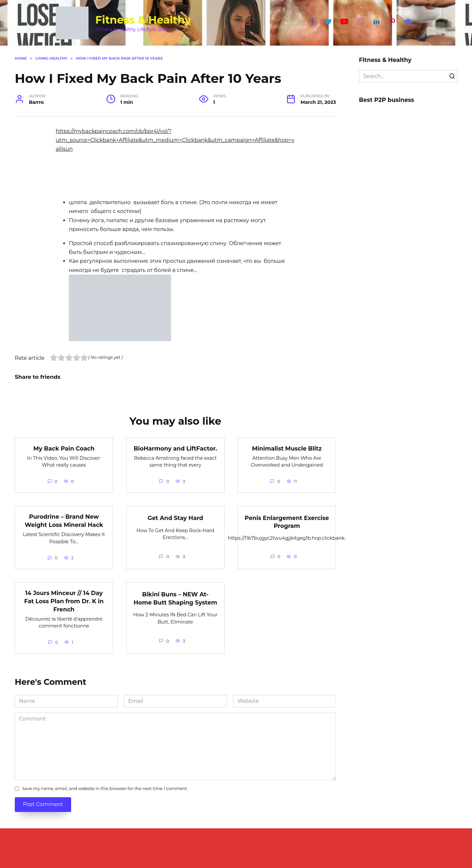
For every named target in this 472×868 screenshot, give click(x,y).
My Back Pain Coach (64, 448)
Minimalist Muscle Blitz (287, 448)
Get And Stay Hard (175, 518)
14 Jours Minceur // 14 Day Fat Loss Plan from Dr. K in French (64, 601)
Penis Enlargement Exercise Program (287, 522)
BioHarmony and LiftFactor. (175, 448)
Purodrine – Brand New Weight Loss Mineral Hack (64, 521)
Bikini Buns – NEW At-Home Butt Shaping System (175, 598)
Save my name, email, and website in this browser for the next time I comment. (105, 789)
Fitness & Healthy (143, 20)
